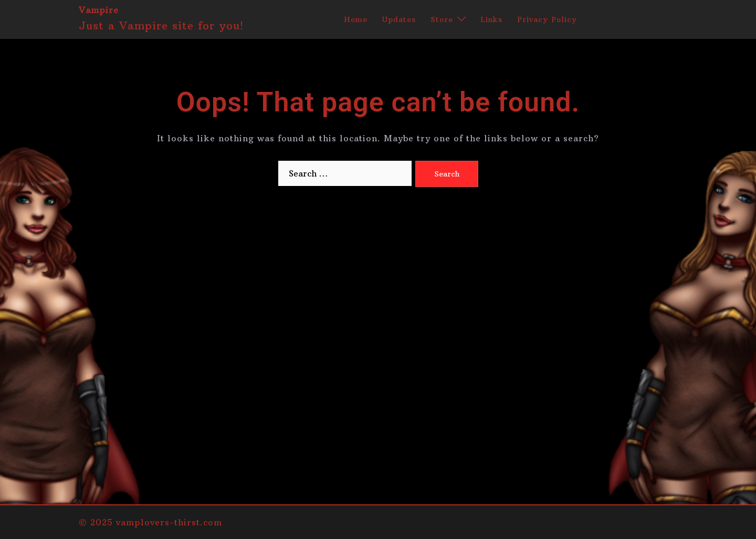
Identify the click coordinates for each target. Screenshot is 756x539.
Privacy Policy (547, 19)
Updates (399, 19)
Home (356, 19)
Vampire (99, 10)
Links (491, 19)
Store (442, 19)
